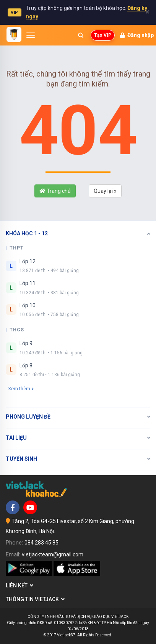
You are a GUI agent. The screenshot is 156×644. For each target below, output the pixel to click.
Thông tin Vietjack (35, 599)
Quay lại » (105, 191)
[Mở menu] (31, 35)
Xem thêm (21, 389)
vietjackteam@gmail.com (53, 554)
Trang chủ (55, 191)
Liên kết (19, 585)
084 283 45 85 (41, 543)
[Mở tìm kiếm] (81, 35)
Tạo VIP (103, 35)
